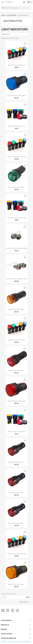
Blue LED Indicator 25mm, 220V (16, 96)
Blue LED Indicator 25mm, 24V (16, 126)
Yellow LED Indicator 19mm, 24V (17, 554)
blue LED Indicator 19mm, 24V (17, 65)
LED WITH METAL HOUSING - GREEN (17, 248)
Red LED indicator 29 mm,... (16, 462)
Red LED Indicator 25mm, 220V (17, 401)
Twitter (8, 610)
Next (29, 597)
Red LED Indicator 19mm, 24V (16, 340)
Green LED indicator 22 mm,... (16, 187)
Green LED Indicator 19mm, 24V (17, 157)
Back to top (25, 602)
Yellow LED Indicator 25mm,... (17, 584)
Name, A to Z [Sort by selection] (16, 34)
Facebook (3, 610)
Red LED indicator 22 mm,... (17, 370)
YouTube (13, 610)
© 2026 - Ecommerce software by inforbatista (16, 642)
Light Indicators (13, 21)
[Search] (16, 8)
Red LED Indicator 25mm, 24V (17, 432)
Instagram (17, 610)
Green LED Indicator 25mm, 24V (16, 218)
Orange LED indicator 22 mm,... (16, 309)
